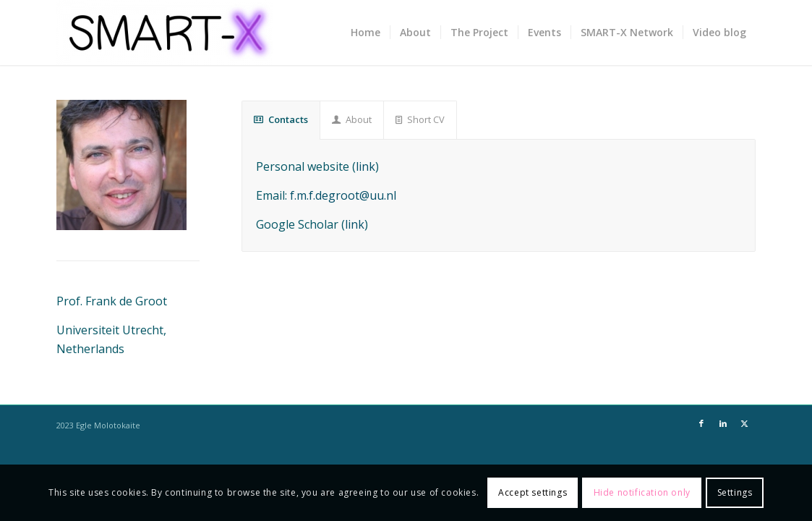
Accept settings (533, 492)
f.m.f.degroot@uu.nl (343, 195)
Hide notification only (642, 492)
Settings (735, 492)
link (366, 166)
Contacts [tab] (281, 119)
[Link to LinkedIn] (723, 423)
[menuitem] (366, 33)
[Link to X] (745, 423)
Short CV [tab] (420, 119)
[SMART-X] (165, 33)
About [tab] (352, 119)
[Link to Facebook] (701, 423)
